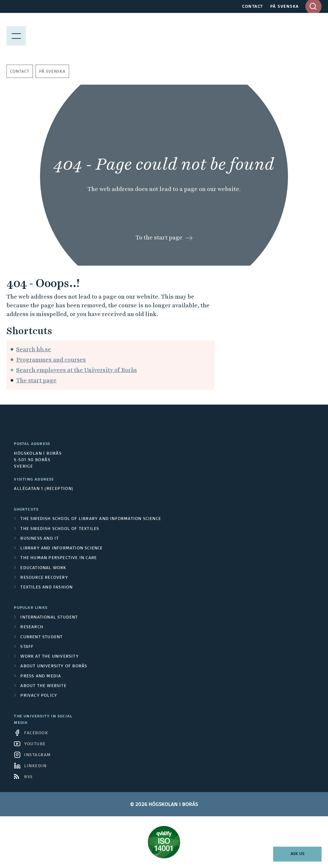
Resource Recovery (44, 578)
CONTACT (253, 7)
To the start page (159, 237)
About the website (43, 686)
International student (49, 618)
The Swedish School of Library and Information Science (91, 519)
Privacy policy (39, 696)
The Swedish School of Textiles (60, 529)
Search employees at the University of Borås (77, 370)
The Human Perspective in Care (59, 558)
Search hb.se (34, 349)
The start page (36, 380)
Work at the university (49, 657)
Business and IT (40, 539)
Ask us (297, 854)
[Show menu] (16, 36)
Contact (20, 72)
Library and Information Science (61, 548)
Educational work (43, 568)
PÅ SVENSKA (285, 7)
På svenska (52, 72)
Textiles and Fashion (46, 587)
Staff (27, 647)
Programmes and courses (51, 360)
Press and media (41, 676)
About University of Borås (54, 666)
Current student (41, 637)
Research (32, 627)
